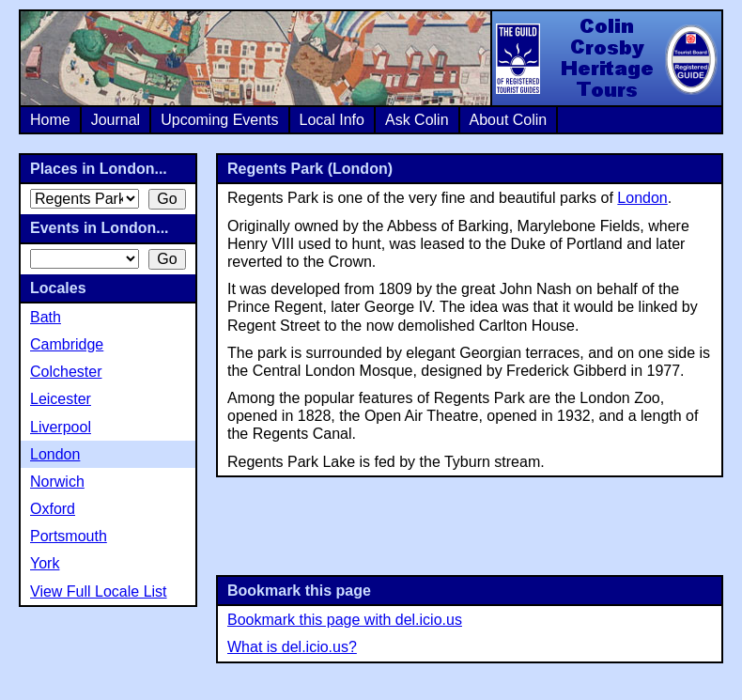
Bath (46, 317)
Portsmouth (69, 536)
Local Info (332, 120)
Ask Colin (417, 120)
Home (50, 120)
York (45, 563)
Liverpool (61, 427)
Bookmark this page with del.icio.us (345, 620)
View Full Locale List (99, 591)
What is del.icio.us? (292, 647)
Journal (116, 120)
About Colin (509, 120)
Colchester (66, 372)
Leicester (61, 399)
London (642, 198)
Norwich (57, 482)
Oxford (53, 509)
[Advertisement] (470, 524)
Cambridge (67, 344)
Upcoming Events (219, 120)
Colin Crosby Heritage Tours (606, 58)
